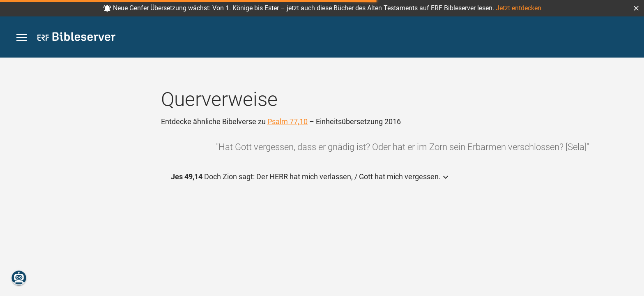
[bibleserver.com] (76, 38)
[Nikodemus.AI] (19, 278)
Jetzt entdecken (519, 8)
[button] (636, 8)
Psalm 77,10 (287, 121)
